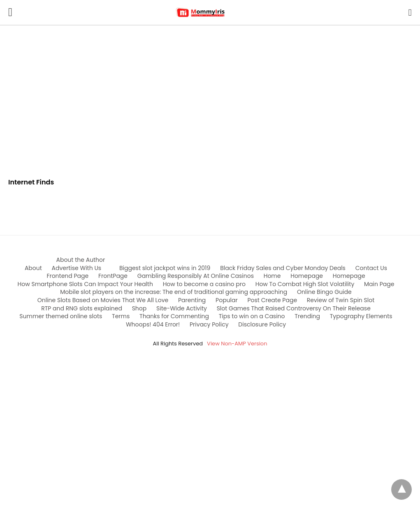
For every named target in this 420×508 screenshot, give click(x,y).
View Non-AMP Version (237, 344)
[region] (210, 96)
